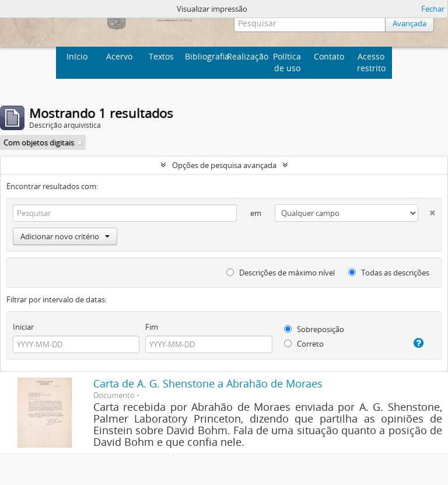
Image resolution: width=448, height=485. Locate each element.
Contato (329, 56)
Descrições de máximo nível (281, 273)
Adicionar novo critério (65, 236)
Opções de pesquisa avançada (224, 165)
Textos (161, 56)
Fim (152, 327)
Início (77, 56)
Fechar (433, 9)
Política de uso (287, 62)
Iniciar (23, 327)
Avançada (409, 23)
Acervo (119, 56)
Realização (246, 56)
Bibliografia (204, 56)
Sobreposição (314, 329)
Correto (304, 344)
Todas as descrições (389, 273)
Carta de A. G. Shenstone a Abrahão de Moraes (208, 383)
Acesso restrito (371, 62)
